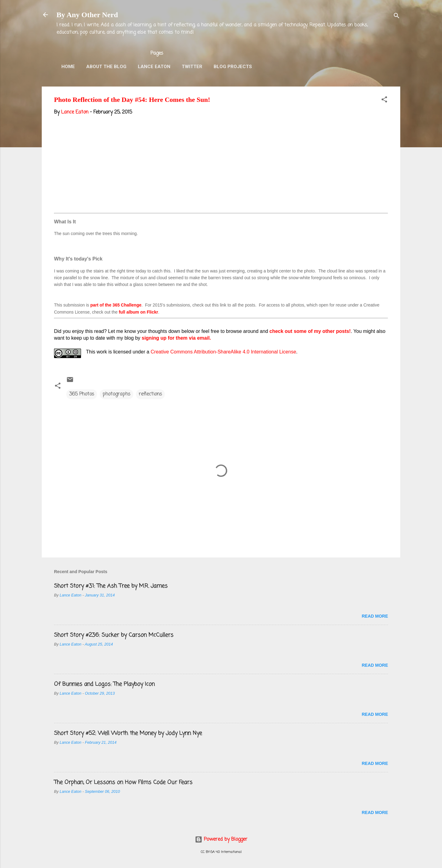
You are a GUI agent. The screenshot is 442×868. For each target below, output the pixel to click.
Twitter (192, 67)
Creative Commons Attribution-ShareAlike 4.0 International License (223, 352)
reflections (150, 394)
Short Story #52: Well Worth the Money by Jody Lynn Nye (128, 733)
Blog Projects (233, 67)
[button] (384, 101)
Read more (375, 616)
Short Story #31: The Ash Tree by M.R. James (111, 586)
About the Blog (106, 67)
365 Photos (82, 394)
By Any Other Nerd (87, 15)
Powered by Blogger (221, 839)
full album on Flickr (138, 312)
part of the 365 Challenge (116, 305)
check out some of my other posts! (310, 331)
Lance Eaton (154, 67)
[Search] (397, 17)
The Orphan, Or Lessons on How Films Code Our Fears (123, 782)
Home (68, 67)
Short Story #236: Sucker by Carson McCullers (114, 635)
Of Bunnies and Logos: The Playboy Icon (104, 684)
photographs (116, 394)
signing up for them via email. (176, 338)
